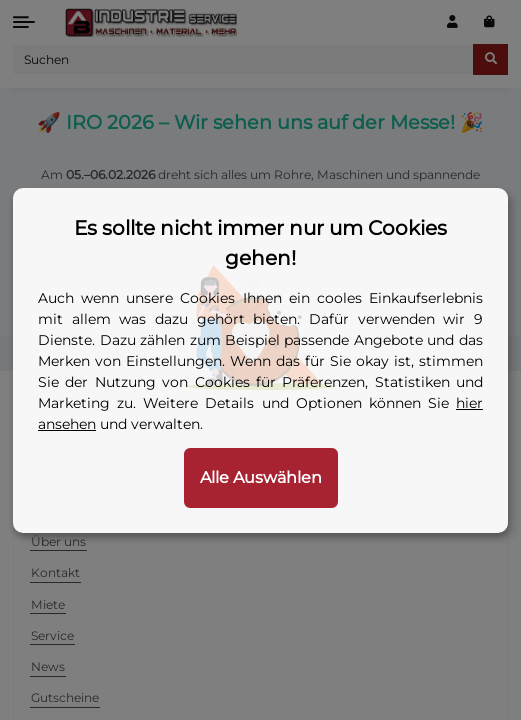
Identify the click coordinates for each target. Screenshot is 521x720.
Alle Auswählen (261, 477)
